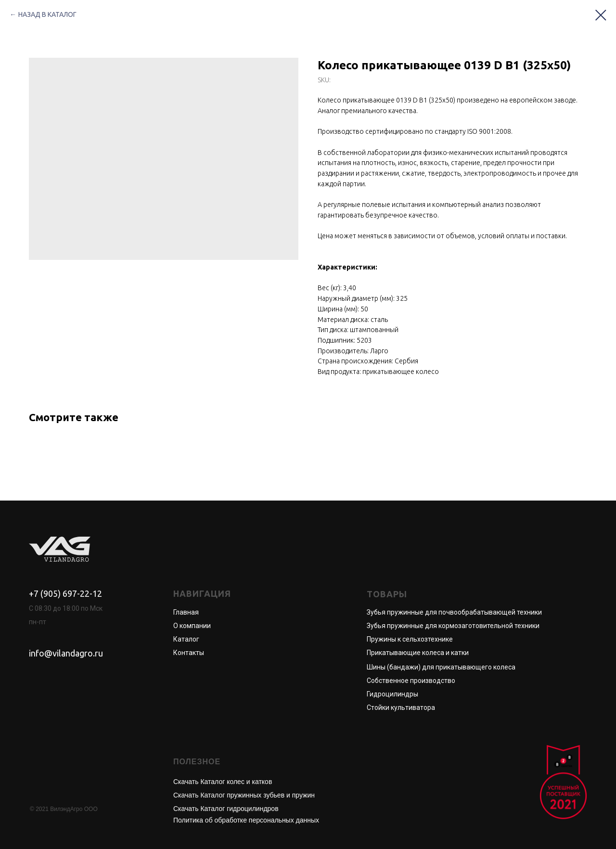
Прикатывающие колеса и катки (418, 653)
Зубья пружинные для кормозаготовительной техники (453, 626)
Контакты (189, 653)
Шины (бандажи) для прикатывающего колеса (441, 667)
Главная (186, 612)
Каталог (186, 639)
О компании (192, 626)
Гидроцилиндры (392, 694)
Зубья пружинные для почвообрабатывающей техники (454, 612)
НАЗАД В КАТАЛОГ (47, 14)
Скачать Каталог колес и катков (223, 782)
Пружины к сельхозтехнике (410, 639)
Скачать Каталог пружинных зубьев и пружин (244, 795)
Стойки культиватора (401, 707)
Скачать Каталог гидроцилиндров (226, 809)
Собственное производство (411, 681)
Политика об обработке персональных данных (246, 820)
